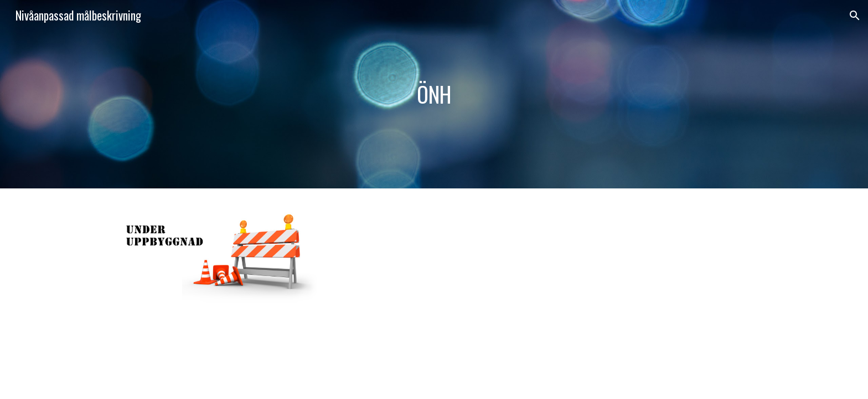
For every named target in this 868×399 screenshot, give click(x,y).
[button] (855, 16)
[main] (434, 94)
